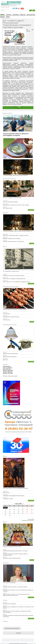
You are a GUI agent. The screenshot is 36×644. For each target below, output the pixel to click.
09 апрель (4, 495)
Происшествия (31, 15)
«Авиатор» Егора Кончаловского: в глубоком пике (13, 242)
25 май (4, 606)
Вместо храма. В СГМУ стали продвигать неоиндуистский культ (16, 282)
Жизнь (8, 17)
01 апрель (4, 316)
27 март (4, 319)
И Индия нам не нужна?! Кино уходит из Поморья (13, 276)
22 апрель (4, 491)
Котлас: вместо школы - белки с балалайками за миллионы (16, 488)
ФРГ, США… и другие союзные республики (12, 198)
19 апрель (4, 237)
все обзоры (32, 243)
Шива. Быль (5, 360)
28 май (4, 557)
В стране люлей (6, 314)
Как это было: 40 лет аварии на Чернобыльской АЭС (14, 279)
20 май (4, 352)
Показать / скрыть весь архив (10, 376)
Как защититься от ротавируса (9, 604)
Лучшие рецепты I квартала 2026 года (11, 317)
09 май (4, 356)
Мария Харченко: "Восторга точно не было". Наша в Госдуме (16, 205)
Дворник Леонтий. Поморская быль (10, 354)
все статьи (32, 322)
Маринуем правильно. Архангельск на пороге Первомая (15, 309)
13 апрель (4, 281)
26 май (4, 603)
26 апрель (4, 278)
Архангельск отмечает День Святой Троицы (12, 547)
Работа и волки (6, 493)
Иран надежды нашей (8, 208)
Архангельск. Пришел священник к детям (12, 558)
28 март (4, 498)
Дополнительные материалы (12, 628)
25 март (4, 207)
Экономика (16, 15)
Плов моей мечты (7, 320)
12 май (4, 589)
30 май (4, 550)
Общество (23, 15)
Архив (22, 107)
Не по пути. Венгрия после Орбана (10, 202)
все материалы (31, 210)
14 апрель (4, 201)
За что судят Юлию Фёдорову (9, 583)
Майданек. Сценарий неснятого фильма (11, 238)
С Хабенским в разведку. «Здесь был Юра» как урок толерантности (17, 231)
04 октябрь (15, 107)
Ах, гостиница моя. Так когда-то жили (11, 271)
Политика (9, 15)
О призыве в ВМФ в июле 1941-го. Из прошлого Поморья (15, 587)
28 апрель (4, 234)
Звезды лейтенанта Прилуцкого (10, 357)
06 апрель (4, 204)
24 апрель (4, 359)
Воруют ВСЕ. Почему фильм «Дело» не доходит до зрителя (16, 235)
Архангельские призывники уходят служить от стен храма (15, 551)
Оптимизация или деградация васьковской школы (14, 496)
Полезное (18, 633)
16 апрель (4, 313)
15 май (4, 586)
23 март (4, 240)
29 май (4, 553)
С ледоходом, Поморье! (8, 499)
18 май (4, 274)
